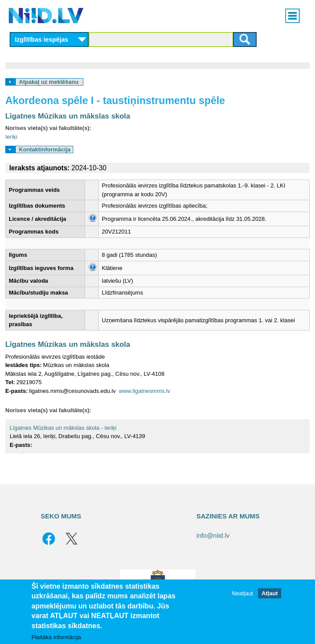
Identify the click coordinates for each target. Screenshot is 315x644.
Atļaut (270, 593)
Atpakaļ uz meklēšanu (49, 82)
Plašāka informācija (56, 637)
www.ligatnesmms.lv (145, 391)
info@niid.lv (213, 536)
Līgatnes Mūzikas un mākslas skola (68, 116)
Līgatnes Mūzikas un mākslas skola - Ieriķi (63, 428)
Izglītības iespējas (42, 40)
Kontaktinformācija (45, 149)
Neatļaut (242, 593)
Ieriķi (11, 137)
